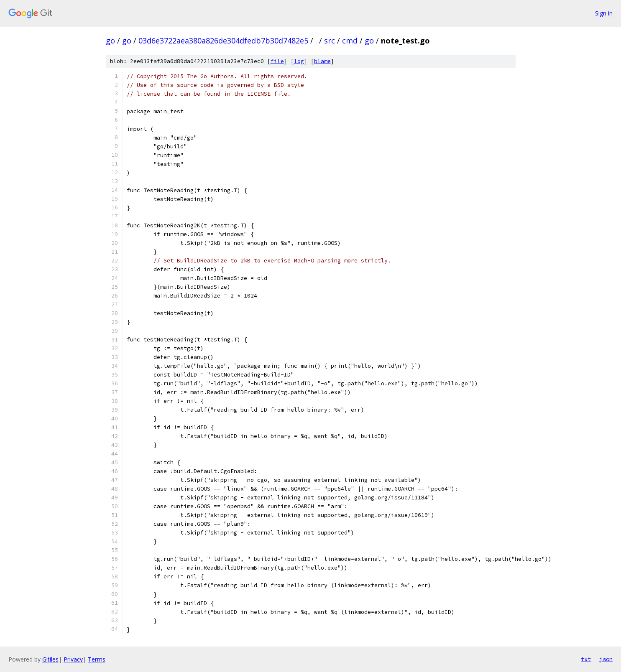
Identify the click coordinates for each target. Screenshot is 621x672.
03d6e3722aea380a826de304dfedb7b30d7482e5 (223, 41)
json (606, 659)
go (110, 41)
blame (322, 61)
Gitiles (50, 659)
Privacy (73, 659)
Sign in (604, 13)
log (299, 61)
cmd (350, 41)
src (330, 41)
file (277, 61)
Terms (97, 659)
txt (586, 659)
